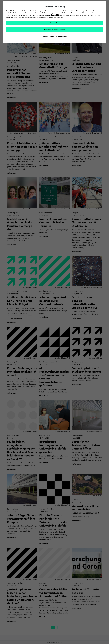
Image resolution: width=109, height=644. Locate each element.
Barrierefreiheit (62, 36)
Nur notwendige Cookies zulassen (55, 30)
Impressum (46, 36)
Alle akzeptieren (54, 23)
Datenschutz (53, 36)
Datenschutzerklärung (54, 15)
